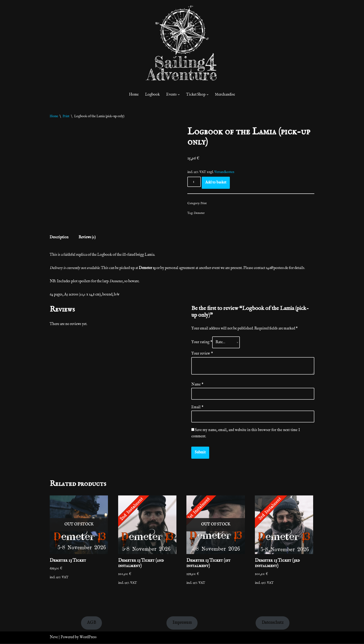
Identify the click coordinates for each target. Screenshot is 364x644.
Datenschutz (273, 623)
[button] (179, 95)
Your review (202, 354)
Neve (54, 638)
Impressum (182, 623)
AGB (92, 623)
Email (197, 408)
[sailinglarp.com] (182, 45)
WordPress (88, 638)
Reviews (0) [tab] (88, 238)
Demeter (199, 213)
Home (134, 95)
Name (197, 385)
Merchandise (225, 95)
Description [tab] (59, 238)
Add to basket (216, 183)
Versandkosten (224, 172)
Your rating (202, 343)
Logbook (152, 95)
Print (66, 116)
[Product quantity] (194, 182)
